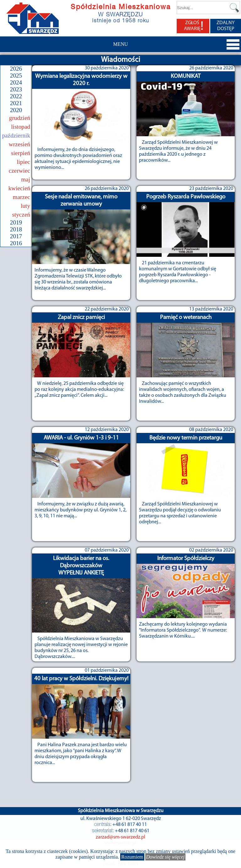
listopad (21, 127)
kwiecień (19, 188)
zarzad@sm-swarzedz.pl (120, 837)
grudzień (20, 118)
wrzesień (19, 144)
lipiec (23, 162)
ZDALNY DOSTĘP (226, 26)
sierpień (21, 153)
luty (25, 206)
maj (26, 179)
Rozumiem (132, 857)
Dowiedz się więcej (166, 857)
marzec (21, 197)
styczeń (21, 215)
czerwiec (19, 171)
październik (16, 135)
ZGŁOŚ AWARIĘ (194, 26)
